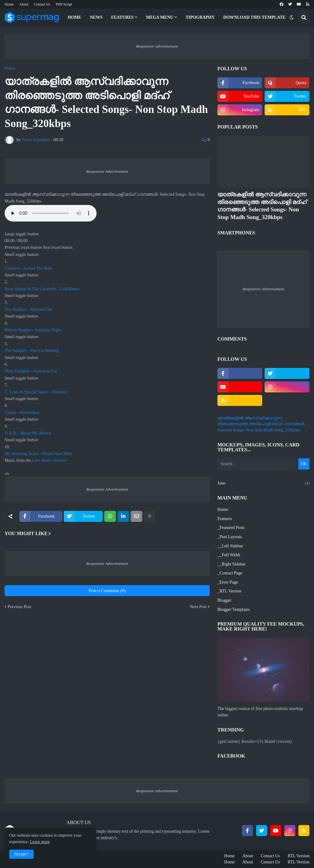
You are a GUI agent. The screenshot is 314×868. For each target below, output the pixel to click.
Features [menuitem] (122, 17)
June (263, 484)
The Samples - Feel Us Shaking (32, 351)
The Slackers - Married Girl (29, 309)
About (24, 4)
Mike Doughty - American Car (31, 371)
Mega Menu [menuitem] (160, 17)
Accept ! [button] (21, 854)
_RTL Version (229, 591)
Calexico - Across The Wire (28, 268)
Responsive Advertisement (157, 46)
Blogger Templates (234, 610)
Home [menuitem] (75, 17)
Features (225, 519)
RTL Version (299, 856)
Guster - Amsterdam (22, 413)
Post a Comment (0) (107, 591)
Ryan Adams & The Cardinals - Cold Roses (42, 289)
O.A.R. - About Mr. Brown (28, 433)
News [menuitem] (96, 17)
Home (9, 4)
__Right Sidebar (231, 564)
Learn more (40, 842)
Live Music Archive (49, 460)
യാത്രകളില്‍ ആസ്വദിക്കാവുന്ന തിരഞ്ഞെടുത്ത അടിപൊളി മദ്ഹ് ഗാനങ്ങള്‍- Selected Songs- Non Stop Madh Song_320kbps (262, 206)
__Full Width (229, 555)
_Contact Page (230, 573)
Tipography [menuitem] (200, 17)
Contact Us (42, 4)
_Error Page (228, 582)
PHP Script (64, 4)
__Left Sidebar (230, 546)
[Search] (257, 464)
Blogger (224, 600)
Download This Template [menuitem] (254, 17)
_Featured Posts (231, 528)
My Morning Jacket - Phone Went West (38, 454)
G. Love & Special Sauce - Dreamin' (36, 392)
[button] (292, 17)
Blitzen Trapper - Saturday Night (33, 330)
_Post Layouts (230, 537)
